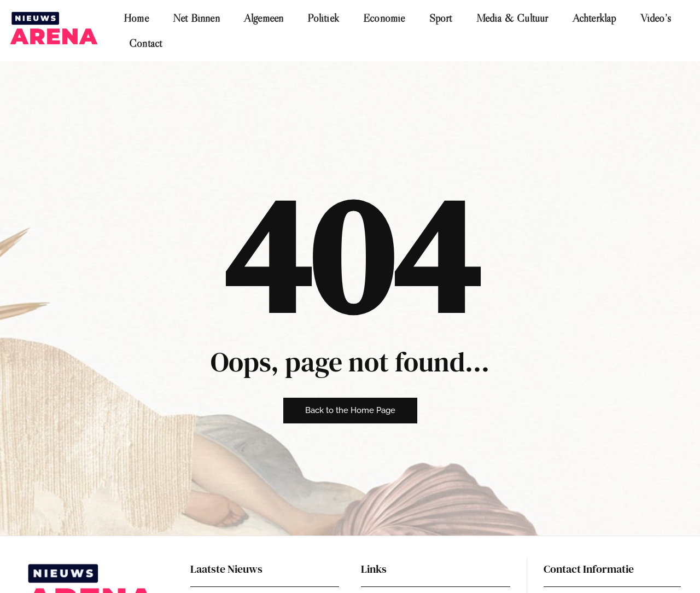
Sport (441, 18)
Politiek (323, 18)
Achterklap (594, 18)
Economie (384, 18)
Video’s (656, 18)
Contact (145, 43)
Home (136, 18)
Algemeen (264, 18)
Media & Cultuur (512, 18)
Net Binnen (196, 18)
